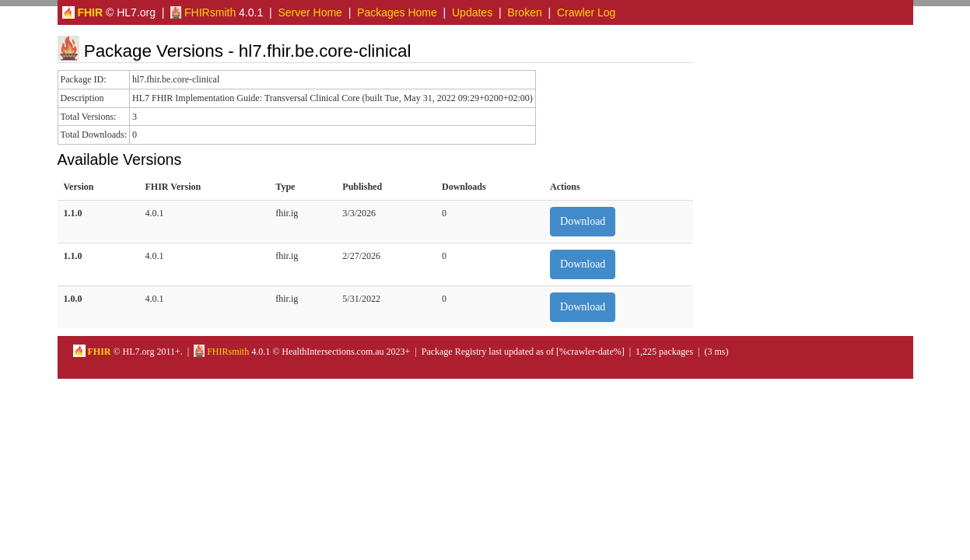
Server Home (310, 12)
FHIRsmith (203, 12)
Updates (472, 12)
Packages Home (397, 12)
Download (583, 221)
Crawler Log (586, 12)
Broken (524, 12)
